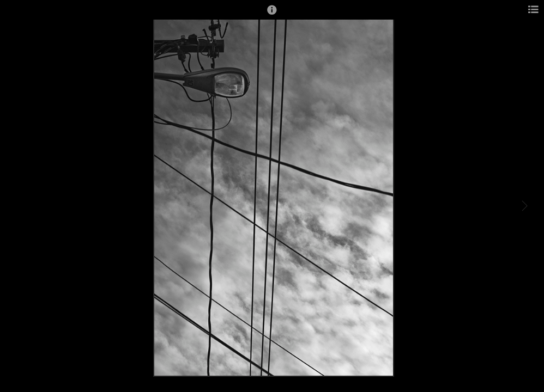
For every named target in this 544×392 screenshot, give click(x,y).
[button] (272, 15)
